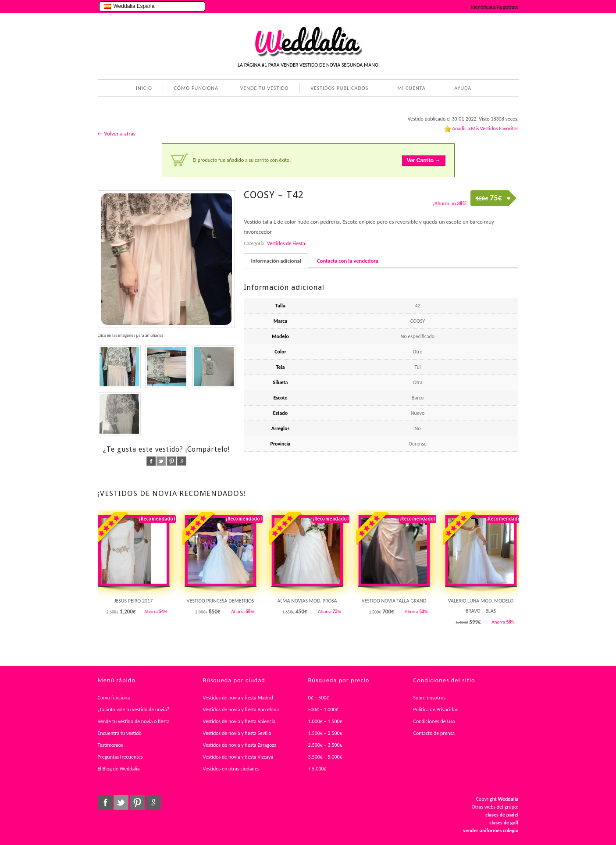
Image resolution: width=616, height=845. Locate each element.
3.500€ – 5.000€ (325, 757)
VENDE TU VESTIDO (265, 88)
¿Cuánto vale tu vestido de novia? (134, 710)
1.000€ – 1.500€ (325, 721)
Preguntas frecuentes (120, 757)
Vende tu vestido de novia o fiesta (134, 721)
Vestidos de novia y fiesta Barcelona (241, 710)
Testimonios (110, 745)
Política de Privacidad (436, 710)
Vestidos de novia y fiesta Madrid (238, 698)
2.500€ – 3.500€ (325, 745)
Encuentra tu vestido (120, 733)
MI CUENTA (410, 89)
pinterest (172, 461)
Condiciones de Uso (434, 721)
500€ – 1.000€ (323, 710)
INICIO (144, 88)
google (182, 461)
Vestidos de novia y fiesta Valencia (239, 721)
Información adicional (276, 261)
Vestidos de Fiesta (286, 243)
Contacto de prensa (434, 733)
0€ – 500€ (319, 698)
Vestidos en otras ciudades (231, 769)
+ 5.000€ (317, 769)
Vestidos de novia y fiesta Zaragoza (240, 745)
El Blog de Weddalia (119, 769)
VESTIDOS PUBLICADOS (338, 89)
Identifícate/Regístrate (495, 7)
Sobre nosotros (430, 698)
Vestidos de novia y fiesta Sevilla (237, 733)
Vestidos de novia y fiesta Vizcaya (238, 757)
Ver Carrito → (424, 160)
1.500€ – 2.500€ (325, 733)
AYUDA (461, 89)
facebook (151, 461)
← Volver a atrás (117, 134)
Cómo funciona (114, 698)
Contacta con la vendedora (348, 261)
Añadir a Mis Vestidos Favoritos (485, 128)
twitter (161, 461)
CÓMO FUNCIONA (196, 88)
